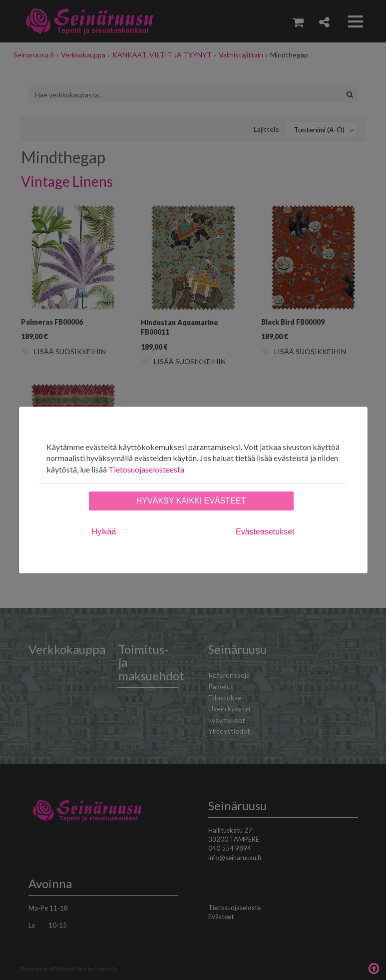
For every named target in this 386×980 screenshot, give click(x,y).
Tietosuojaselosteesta (146, 469)
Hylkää (104, 532)
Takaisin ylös (374, 968)
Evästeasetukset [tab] (265, 532)
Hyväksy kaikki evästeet (191, 501)
